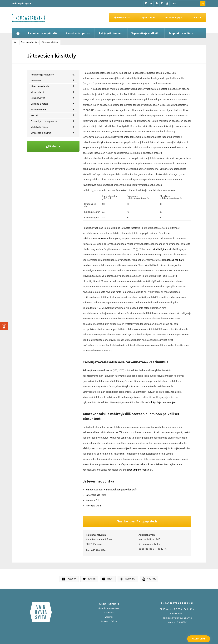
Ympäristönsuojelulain (163, 148)
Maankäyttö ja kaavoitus (55, 156)
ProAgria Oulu (93, 506)
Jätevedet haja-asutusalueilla (53, 109)
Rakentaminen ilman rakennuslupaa (55, 196)
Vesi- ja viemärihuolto (55, 104)
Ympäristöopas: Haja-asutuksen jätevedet (108, 490)
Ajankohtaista (122, 17)
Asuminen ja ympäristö (42, 33)
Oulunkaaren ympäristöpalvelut (136, 470)
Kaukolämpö (41, 98)
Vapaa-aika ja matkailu (145, 33)
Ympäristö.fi (92, 500)
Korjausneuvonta (55, 150)
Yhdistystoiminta (53, 237)
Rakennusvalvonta (29, 42)
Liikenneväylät (53, 127)
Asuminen (53, 81)
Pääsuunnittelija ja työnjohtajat (53, 214)
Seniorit (53, 225)
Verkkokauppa (173, 17)
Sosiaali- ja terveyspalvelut (53, 231)
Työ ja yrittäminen (110, 33)
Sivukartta (109, 613)
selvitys (111, 397)
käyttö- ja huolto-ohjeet (164, 403)
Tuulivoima (55, 219)
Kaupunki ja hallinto (181, 33)
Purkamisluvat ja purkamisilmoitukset (47, 205)
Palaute (196, 17)
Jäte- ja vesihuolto (53, 86)
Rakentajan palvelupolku (47, 144)
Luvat (56, 179)
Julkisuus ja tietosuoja (109, 604)
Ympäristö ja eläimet (53, 243)
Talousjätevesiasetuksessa (98, 370)
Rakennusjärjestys (46, 185)
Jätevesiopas (93, 495)
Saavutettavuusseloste (109, 608)
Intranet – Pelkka (109, 621)
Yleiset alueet (53, 121)
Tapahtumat (147, 17)
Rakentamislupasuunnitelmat (52, 190)
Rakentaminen (53, 138)
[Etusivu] (18, 33)
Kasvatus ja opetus (78, 33)
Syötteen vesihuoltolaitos (50, 115)
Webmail (109, 617)
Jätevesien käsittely (48, 167)
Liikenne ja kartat (53, 133)
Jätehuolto (40, 92)
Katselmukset (44, 173)
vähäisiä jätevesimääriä (166, 249)
